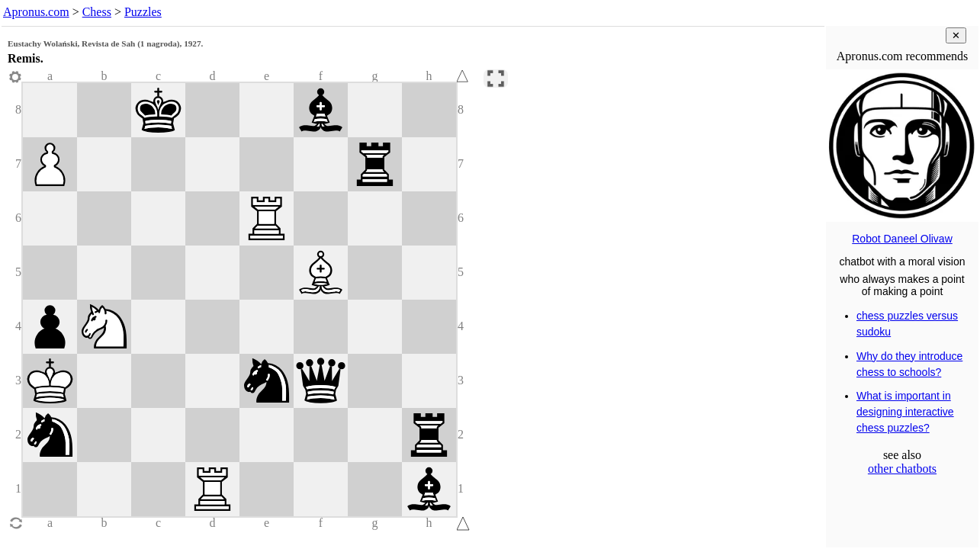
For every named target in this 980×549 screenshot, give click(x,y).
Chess (97, 12)
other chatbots (902, 469)
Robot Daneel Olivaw (902, 239)
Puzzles (143, 12)
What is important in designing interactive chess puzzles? (905, 412)
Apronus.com (36, 12)
